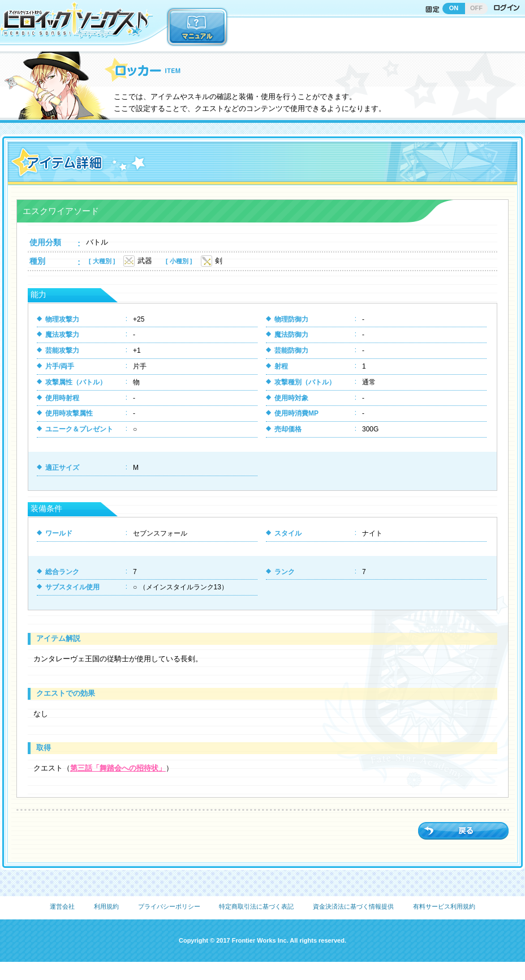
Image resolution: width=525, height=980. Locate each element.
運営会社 (62, 906)
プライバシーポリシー (169, 906)
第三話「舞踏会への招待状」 (118, 768)
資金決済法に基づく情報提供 (353, 906)
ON (454, 8)
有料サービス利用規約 (444, 906)
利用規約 (106, 906)
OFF (476, 8)
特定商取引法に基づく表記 (256, 906)
